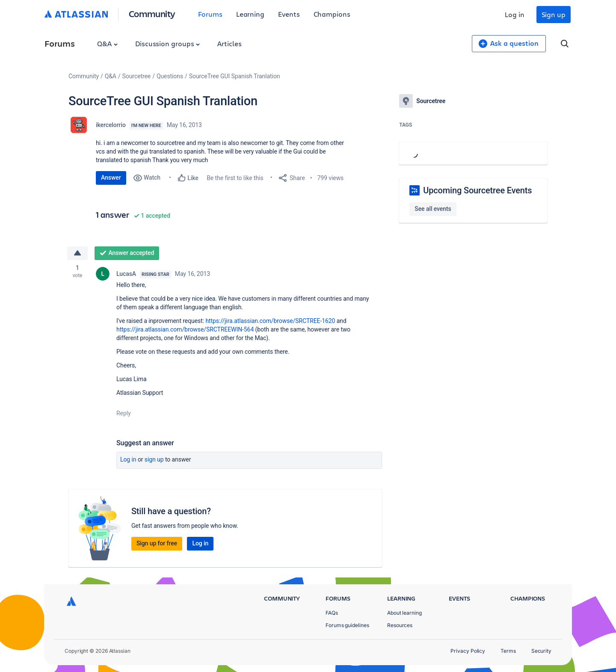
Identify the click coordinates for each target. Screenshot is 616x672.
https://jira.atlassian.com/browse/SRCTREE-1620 (270, 321)
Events (289, 14)
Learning (250, 14)
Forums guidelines (347, 625)
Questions (170, 76)
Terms (508, 651)
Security (541, 651)
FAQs (332, 613)
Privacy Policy (468, 651)
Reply (124, 413)
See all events (433, 209)
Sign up (554, 14)
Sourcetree (137, 76)
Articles (229, 43)
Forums (210, 14)
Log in (515, 14)
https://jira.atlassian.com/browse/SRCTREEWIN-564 (185, 329)
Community (152, 13)
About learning (404, 613)
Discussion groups (168, 43)
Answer (111, 178)
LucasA (126, 274)
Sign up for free (157, 543)
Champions (332, 14)
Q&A (107, 43)
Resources (400, 625)
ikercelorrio (111, 125)
